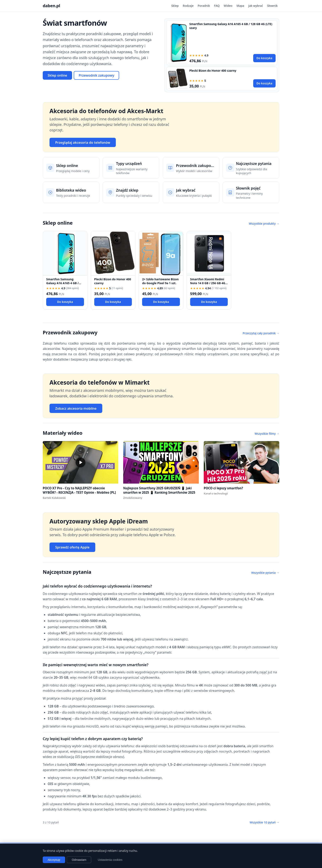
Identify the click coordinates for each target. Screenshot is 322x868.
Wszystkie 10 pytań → (264, 822)
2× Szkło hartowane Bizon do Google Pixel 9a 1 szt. (160, 281)
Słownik (272, 6)
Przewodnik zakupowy (96, 75)
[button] (80, 462)
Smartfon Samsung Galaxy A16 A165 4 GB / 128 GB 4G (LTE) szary (62, 283)
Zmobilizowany (133, 498)
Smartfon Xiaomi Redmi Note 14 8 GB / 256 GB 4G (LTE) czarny (208, 283)
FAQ (217, 6)
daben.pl (51, 6)
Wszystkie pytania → (265, 573)
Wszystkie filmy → (267, 434)
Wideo (228, 6)
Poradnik (204, 6)
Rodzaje (188, 6)
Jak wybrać (256, 6)
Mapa (240, 6)
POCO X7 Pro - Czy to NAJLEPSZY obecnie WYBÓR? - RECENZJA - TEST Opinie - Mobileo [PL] (79, 490)
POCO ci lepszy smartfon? (223, 488)
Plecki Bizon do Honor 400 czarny (213, 71)
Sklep (175, 6)
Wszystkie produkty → (264, 224)
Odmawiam (79, 860)
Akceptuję (54, 860)
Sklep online (57, 75)
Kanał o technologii (216, 493)
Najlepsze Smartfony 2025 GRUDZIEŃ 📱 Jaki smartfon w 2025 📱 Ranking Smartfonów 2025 (159, 490)
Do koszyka (264, 58)
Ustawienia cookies (110, 860)
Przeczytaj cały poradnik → (261, 333)
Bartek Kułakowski (54, 498)
